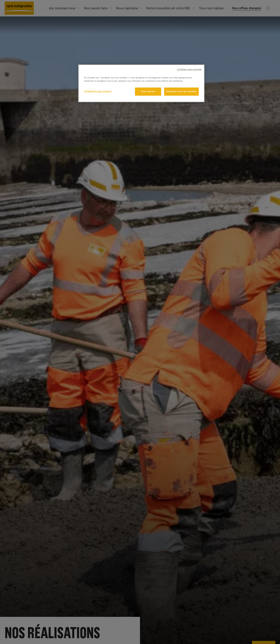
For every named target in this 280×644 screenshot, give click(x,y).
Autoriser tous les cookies (181, 91)
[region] (141, 83)
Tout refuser (148, 91)
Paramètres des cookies (98, 91)
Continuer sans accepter (189, 69)
